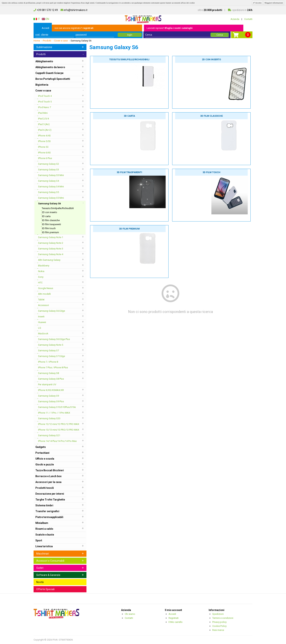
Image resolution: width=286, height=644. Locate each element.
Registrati (174, 618)
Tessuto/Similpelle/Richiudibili (129, 59)
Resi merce (218, 630)
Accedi (46, 28)
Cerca (220, 35)
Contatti (248, 19)
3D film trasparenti (129, 172)
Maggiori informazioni (274, 3)
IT (37, 19)
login (130, 35)
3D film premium (129, 229)
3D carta (129, 116)
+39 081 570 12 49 (46, 10)
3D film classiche (211, 116)
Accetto (258, 3)
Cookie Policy (219, 626)
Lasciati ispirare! (170, 28)
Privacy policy (219, 622)
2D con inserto (211, 59)
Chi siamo (130, 614)
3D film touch (211, 172)
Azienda (235, 19)
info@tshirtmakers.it (74, 10)
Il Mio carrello (176, 622)
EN (45, 19)
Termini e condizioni (223, 618)
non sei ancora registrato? (74, 28)
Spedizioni (218, 614)
